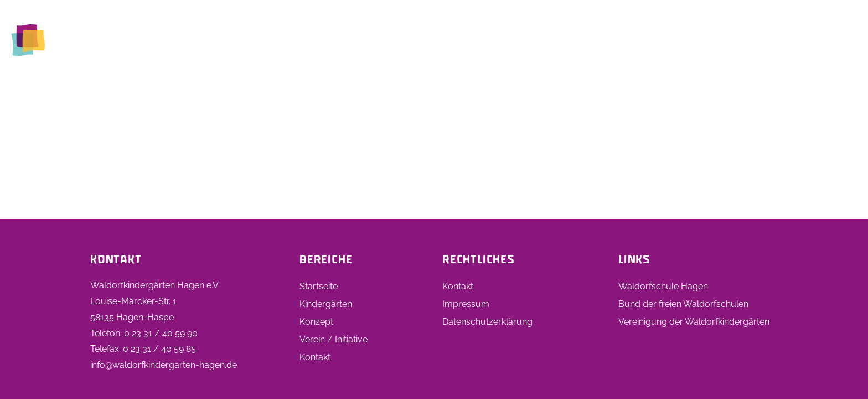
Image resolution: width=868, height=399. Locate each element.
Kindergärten (506, 40)
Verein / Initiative (334, 339)
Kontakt (831, 40)
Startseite (436, 40)
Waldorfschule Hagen (663, 286)
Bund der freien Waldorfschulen (683, 304)
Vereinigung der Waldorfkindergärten (694, 322)
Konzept (316, 322)
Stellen (676, 40)
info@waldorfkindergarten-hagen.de (164, 365)
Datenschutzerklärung (487, 322)
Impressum (466, 304)
